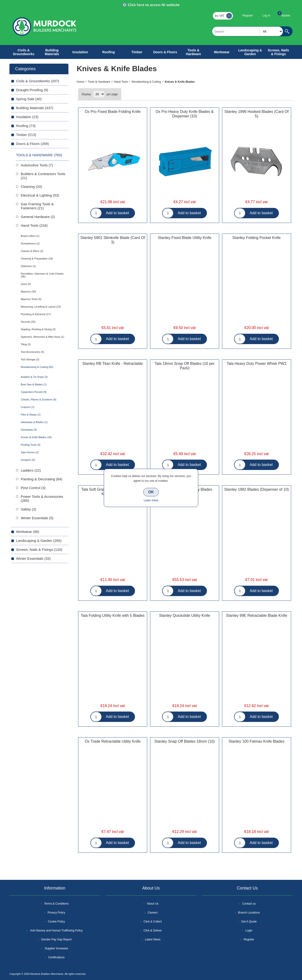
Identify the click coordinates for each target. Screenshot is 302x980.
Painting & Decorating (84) (42, 479)
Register (248, 16)
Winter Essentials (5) (37, 518)
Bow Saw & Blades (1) (34, 384)
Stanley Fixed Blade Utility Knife (185, 238)
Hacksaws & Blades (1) (34, 422)
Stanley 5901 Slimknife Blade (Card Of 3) (113, 240)
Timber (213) (26, 135)
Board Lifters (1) (30, 236)
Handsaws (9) (29, 430)
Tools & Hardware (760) (39, 155)
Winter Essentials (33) (33, 558)
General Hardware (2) (38, 217)
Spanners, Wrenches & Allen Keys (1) (42, 337)
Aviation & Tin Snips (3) (34, 377)
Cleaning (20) (31, 187)
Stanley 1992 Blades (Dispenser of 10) (256, 489)
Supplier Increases (56, 948)
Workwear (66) (28, 532)
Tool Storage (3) (30, 359)
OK (151, 492)
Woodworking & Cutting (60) (37, 367)
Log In (266, 16)
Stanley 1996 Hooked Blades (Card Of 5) (256, 114)
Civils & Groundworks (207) (38, 81)
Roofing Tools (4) (31, 445)
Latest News (153, 939)
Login (249, 931)
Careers (153, 913)
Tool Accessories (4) (32, 352)
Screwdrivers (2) (30, 243)
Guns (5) (26, 284)
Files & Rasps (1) (31, 415)
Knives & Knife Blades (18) (36, 437)
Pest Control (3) (33, 488)
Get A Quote (249, 922)
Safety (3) (28, 509)
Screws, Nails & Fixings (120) (39, 550)
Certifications (56, 957)
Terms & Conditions (56, 904)
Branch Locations (249, 913)
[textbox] (247, 31)
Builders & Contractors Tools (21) (43, 176)
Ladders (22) (31, 470)
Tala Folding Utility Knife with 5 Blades (113, 616)
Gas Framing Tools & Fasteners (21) (37, 206)
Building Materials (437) (35, 108)
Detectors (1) (28, 266)
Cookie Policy (57, 922)
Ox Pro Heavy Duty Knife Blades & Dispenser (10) (185, 114)
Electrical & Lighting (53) (40, 195)
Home (80, 82)
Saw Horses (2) (30, 452)
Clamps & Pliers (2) (32, 251)
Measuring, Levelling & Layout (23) (41, 307)
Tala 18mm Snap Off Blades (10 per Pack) (185, 366)
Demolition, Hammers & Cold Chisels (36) (42, 275)
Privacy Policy (57, 913)
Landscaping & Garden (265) (39, 541)
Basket (286, 16)
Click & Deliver (153, 931)
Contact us (249, 904)
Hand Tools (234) (34, 225)
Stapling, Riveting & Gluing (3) (38, 329)
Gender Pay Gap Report (56, 939)
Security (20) (28, 322)
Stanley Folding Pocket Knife (257, 238)
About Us (153, 904)
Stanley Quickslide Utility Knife (185, 616)
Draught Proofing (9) (32, 90)
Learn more (151, 500)
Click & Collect (153, 922)
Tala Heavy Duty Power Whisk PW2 (256, 364)
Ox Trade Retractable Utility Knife (113, 741)
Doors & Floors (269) (32, 144)
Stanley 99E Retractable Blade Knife (257, 616)
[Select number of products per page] (99, 94)
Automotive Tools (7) (37, 165)
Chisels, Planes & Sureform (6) (39, 399)
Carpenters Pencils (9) (34, 392)
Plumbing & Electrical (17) (36, 314)
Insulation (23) (27, 117)
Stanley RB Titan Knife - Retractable (113, 364)
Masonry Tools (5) (31, 299)
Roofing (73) (26, 126)
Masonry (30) (28, 292)
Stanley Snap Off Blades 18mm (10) (185, 741)
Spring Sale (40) (29, 99)
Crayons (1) (27, 407)
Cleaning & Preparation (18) (37, 259)
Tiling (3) (26, 344)
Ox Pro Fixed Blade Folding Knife (113, 112)
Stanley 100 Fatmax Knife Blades (257, 741)
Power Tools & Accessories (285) (42, 498)
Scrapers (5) (28, 460)
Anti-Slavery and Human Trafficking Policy (56, 931)
